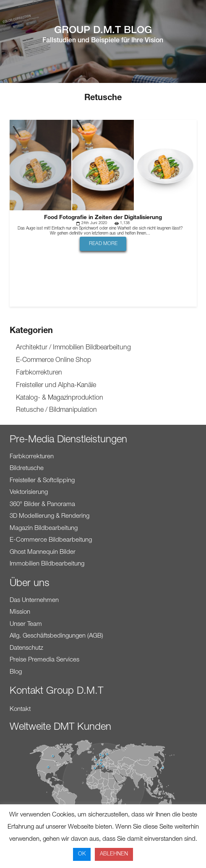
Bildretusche (27, 469)
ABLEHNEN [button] (114, 854)
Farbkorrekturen (39, 373)
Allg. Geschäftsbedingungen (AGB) (56, 636)
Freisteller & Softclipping (42, 481)
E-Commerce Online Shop (53, 361)
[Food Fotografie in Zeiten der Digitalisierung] (103, 125)
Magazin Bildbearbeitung (44, 528)
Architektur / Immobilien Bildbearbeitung (73, 348)
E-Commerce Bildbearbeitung (51, 540)
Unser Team (26, 624)
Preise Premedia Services (44, 660)
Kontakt (20, 709)
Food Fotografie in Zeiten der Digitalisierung (103, 218)
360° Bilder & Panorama (42, 505)
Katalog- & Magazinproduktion (60, 398)
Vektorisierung (29, 492)
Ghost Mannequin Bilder (43, 552)
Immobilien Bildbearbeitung (47, 564)
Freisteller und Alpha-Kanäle (56, 386)
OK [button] (82, 854)
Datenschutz (26, 648)
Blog (16, 672)
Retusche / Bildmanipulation (56, 411)
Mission (20, 612)
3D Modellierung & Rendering (50, 516)
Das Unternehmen (34, 601)
